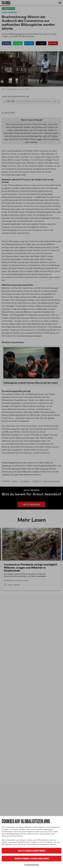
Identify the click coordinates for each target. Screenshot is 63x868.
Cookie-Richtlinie (31, 865)
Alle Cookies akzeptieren (32, 851)
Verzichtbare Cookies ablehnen (32, 859)
